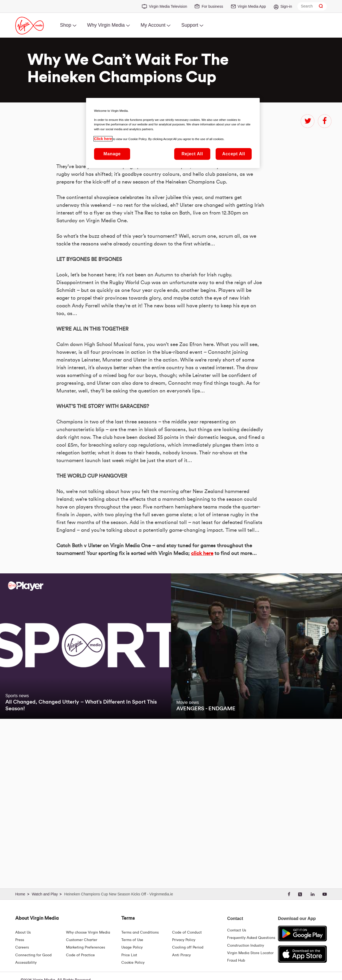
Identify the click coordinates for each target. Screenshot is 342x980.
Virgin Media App (252, 6)
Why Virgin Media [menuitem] (106, 25)
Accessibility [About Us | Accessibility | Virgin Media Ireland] (26, 963)
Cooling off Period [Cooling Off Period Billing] (188, 947)
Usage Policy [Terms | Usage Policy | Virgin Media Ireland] (132, 947)
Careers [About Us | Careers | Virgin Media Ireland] (22, 947)
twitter (308, 121)
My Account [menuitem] (153, 25)
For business (212, 6)
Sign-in (286, 6)
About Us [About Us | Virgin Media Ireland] (23, 933)
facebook (325, 121)
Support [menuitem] (190, 25)
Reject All (192, 154)
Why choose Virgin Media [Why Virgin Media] (88, 933)
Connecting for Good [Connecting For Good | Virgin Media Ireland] (33, 955)
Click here (103, 139)
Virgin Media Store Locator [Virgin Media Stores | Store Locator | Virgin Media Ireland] (250, 953)
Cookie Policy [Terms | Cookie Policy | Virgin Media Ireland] (133, 963)
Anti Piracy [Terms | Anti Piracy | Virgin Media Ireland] (181, 955)
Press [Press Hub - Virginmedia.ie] (20, 940)
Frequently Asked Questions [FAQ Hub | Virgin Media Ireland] (251, 938)
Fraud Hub (236, 961)
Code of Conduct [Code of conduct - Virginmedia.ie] (187, 933)
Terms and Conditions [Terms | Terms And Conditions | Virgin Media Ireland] (140, 933)
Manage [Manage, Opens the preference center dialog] (112, 154)
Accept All (234, 154)
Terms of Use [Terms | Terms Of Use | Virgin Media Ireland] (132, 940)
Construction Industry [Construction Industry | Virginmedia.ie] (246, 946)
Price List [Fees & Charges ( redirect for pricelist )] (129, 955)
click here (202, 709)
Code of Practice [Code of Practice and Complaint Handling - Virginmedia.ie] (80, 955)
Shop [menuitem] (65, 25)
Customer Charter (82, 940)
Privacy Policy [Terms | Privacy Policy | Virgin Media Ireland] (184, 940)
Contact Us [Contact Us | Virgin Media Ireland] (237, 930)
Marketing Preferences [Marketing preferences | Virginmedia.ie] (85, 947)
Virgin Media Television (168, 6)
